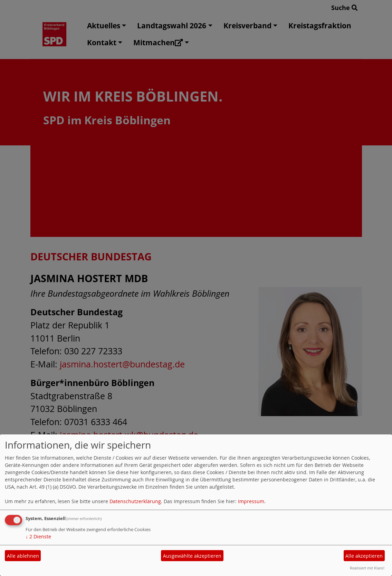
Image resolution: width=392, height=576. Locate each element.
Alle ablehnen (23, 556)
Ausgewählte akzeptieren (192, 556)
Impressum (251, 501)
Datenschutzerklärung (135, 501)
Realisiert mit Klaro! (367, 568)
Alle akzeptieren (364, 556)
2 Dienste (38, 536)
